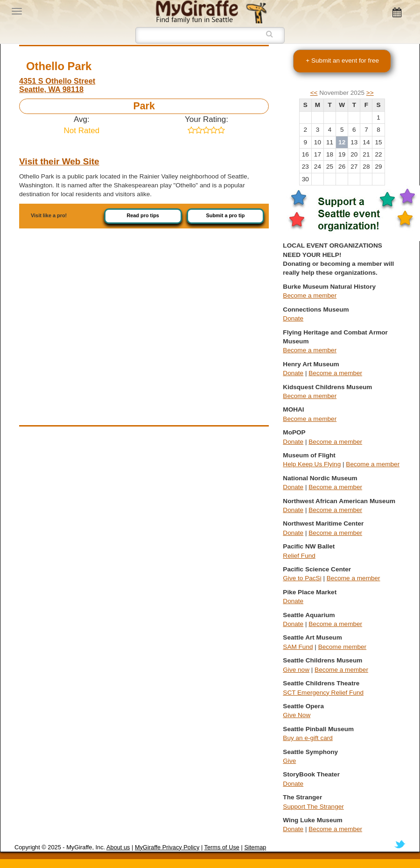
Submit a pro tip (226, 215)
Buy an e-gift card (308, 738)
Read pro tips (143, 215)
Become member (343, 647)
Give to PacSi (302, 578)
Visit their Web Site (59, 161)
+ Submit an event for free (342, 60)
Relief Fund (299, 556)
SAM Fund (298, 647)
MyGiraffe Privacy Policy (167, 847)
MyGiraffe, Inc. (86, 847)
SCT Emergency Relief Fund (323, 693)
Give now (296, 670)
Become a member (310, 295)
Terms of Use (222, 847)
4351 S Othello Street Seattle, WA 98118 (57, 85)
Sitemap (255, 847)
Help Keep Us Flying (312, 464)
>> (370, 93)
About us (118, 847)
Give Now (297, 715)
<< (314, 93)
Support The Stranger (313, 807)
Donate (293, 318)
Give (289, 761)
